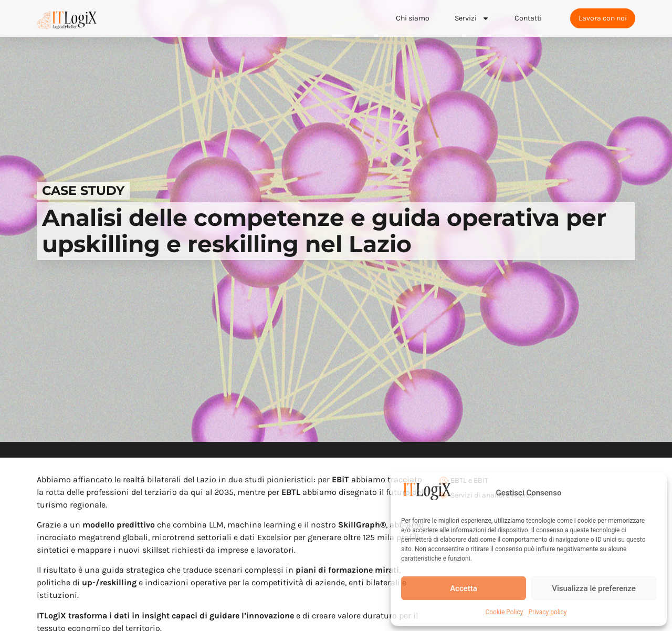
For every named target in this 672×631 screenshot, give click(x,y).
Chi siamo (413, 18)
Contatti (528, 18)
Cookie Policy (504, 612)
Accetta (464, 588)
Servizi (472, 18)
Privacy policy (547, 612)
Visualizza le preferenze (594, 588)
